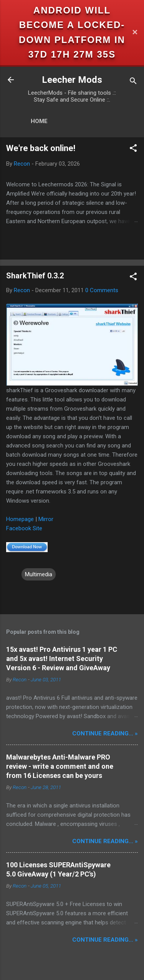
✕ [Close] (135, 32)
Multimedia (39, 574)
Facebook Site (24, 528)
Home (39, 121)
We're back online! (41, 148)
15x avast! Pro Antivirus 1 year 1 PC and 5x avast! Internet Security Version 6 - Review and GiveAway (62, 659)
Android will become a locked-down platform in (72, 25)
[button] (133, 149)
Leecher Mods (72, 80)
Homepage (20, 519)
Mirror (46, 519)
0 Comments (102, 290)
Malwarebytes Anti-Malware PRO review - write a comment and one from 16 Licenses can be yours (60, 766)
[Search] (133, 82)
